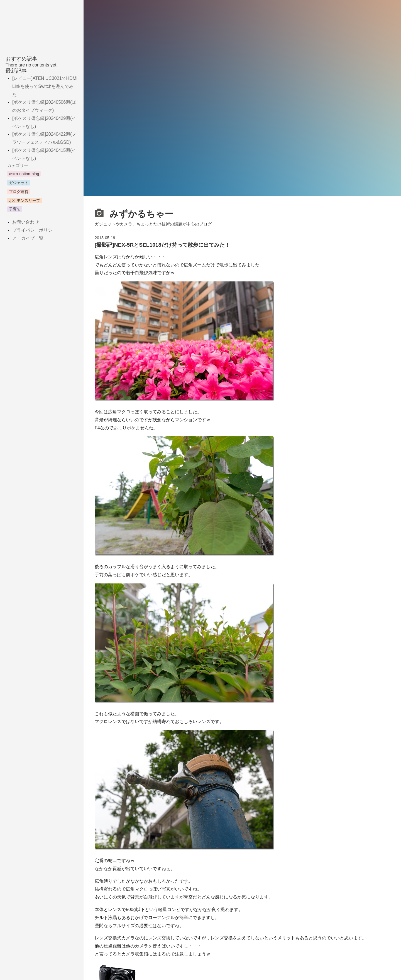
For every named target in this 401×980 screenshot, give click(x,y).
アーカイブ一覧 (28, 238)
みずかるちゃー (134, 213)
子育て (15, 209)
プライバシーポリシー (35, 230)
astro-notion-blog (24, 174)
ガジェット (19, 183)
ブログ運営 (19, 192)
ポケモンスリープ (25, 201)
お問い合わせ (26, 222)
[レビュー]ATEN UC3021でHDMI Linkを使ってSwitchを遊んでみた (45, 86)
